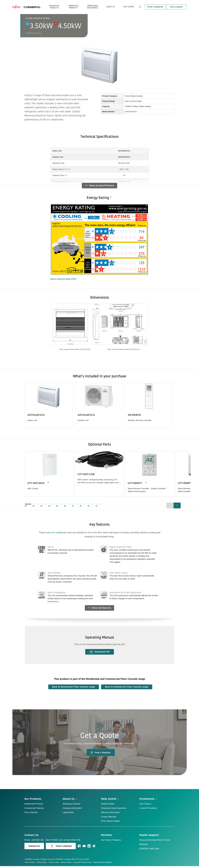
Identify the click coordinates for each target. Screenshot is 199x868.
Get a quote (176, 7)
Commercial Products (34, 810)
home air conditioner (56, 534)
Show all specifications (99, 187)
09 (89, 508)
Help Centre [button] (129, 7)
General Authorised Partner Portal (155, 842)
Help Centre (110, 801)
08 (81, 508)
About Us (70, 801)
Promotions (148, 801)
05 (57, 508)
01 (26, 508)
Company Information (72, 810)
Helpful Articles (108, 806)
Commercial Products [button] (73, 7)
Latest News (68, 814)
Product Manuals (109, 819)
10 (96, 508)
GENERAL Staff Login (149, 850)
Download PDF (100, 654)
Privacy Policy (42, 864)
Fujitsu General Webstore (103, 864)
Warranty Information (111, 814)
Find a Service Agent (110, 823)
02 (34, 508)
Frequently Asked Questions (114, 810)
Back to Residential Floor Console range (74, 689)
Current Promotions (148, 810)
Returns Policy (67, 864)
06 (65, 508)
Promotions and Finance (93, 7)
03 (41, 508)
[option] (75, 330)
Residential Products (34, 806)
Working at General (71, 806)
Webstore (144, 846)
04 (49, 508)
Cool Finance (145, 806)
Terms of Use (31, 864)
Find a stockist (61, 848)
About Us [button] (111, 7)
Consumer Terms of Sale (83, 864)
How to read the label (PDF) (63, 280)
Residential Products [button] (54, 7)
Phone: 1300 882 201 (34, 842)
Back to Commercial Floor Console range (127, 689)
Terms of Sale (55, 864)
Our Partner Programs (111, 842)
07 (73, 508)
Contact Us (32, 837)
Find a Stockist (155, 7)
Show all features (99, 610)
